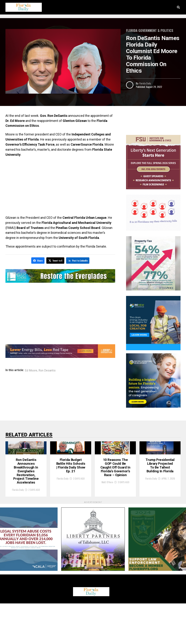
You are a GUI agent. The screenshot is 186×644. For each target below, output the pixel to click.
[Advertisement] (60, 186)
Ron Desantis (47, 370)
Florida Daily (145, 83)
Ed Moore (31, 370)
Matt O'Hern (107, 525)
